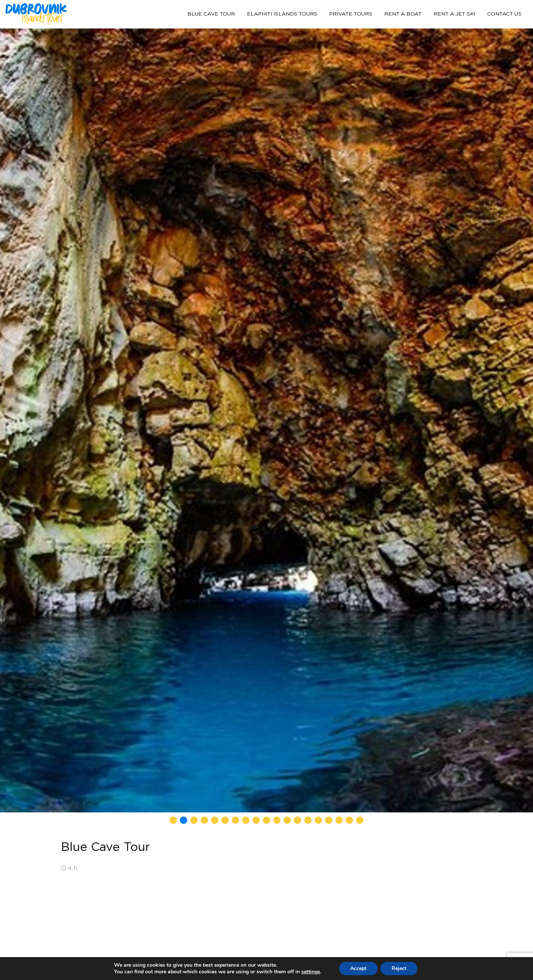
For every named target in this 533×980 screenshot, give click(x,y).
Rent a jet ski (454, 14)
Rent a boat (403, 14)
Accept (358, 968)
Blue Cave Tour (211, 14)
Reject (399, 968)
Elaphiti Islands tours (282, 14)
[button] (173, 820)
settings (311, 972)
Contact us (504, 14)
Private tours (351, 14)
